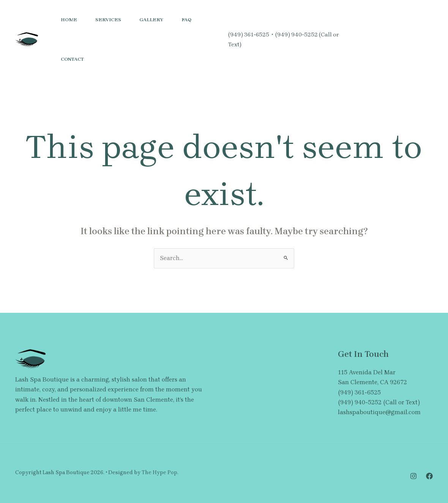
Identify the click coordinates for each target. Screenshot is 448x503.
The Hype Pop (159, 472)
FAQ (186, 20)
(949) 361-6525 (249, 35)
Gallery (151, 20)
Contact (72, 59)
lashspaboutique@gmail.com (379, 412)
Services (108, 20)
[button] (410, 39)
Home (69, 20)
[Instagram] (356, 35)
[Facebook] (360, 45)
